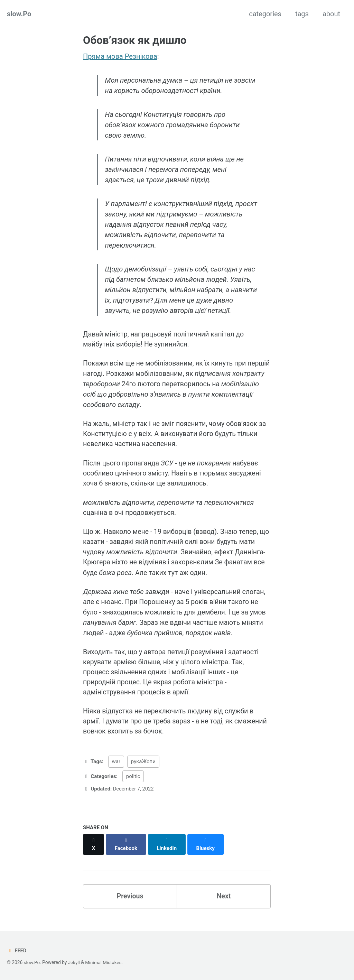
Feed (17, 951)
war (116, 771)
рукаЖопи (143, 771)
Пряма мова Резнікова (120, 56)
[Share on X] (94, 850)
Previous (130, 898)
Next (224, 898)
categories (265, 14)
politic (133, 785)
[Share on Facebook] (127, 850)
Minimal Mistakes (104, 963)
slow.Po (19, 14)
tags (302, 14)
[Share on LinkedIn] (168, 850)
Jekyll (74, 963)
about (331, 14)
